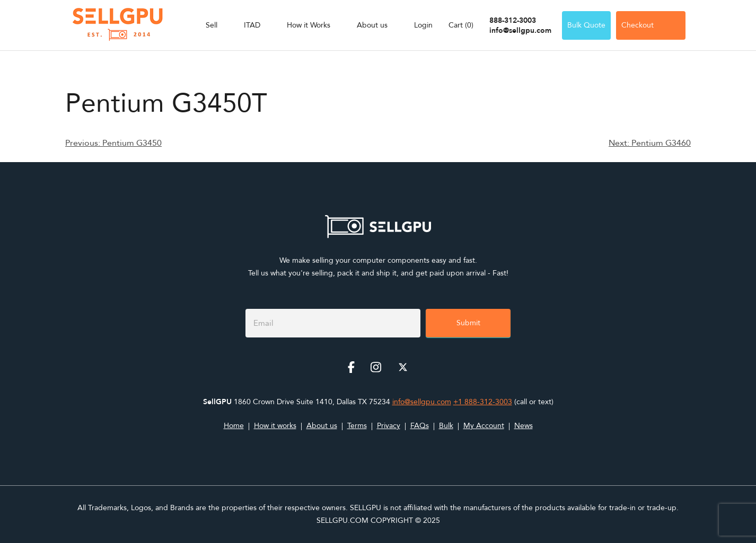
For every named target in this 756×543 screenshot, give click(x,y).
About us (372, 25)
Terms (357, 426)
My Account (484, 426)
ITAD (252, 25)
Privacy (389, 426)
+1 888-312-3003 (483, 402)
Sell (212, 25)
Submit (468, 323)
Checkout (651, 25)
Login (423, 25)
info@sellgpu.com (520, 30)
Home (234, 426)
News (524, 426)
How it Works (309, 25)
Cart (461, 25)
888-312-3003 (513, 20)
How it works (275, 426)
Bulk (446, 426)
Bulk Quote (586, 25)
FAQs (420, 426)
